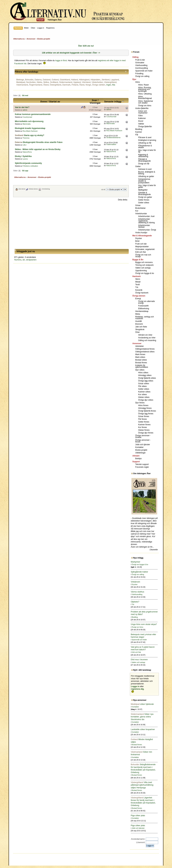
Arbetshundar (141, 214)
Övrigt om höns (145, 106)
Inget (109, 85)
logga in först (61, 61)
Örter (137, 332)
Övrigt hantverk (142, 293)
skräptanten (31, 260)
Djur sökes (140, 370)
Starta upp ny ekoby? (34, 135)
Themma (26, 138)
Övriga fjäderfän (145, 127)
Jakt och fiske (141, 327)
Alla (114, 85)
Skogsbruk (140, 329)
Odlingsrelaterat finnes (145, 349)
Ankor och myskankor (143, 112)
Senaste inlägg (114, 101)
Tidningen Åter (55, 20)
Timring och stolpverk (144, 265)
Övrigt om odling (142, 76)
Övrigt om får (144, 164)
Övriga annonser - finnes (143, 441)
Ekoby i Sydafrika (23, 156)
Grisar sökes (144, 384)
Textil (137, 285)
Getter (138, 166)
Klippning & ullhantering (143, 156)
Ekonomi (139, 324)
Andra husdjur (141, 233)
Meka (138, 314)
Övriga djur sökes (146, 400)
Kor (137, 211)
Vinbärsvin (135, 582)
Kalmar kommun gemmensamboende (33, 114)
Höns (138, 82)
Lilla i (25, 145)
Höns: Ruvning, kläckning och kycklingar (145, 89)
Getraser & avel (145, 169)
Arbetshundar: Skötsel (144, 226)
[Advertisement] (71, 225)
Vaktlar (141, 124)
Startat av (55, 101)
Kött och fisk (141, 252)
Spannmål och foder (144, 71)
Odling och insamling (147, 340)
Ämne (44, 101)
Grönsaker (140, 63)
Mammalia (27, 124)
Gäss (140, 116)
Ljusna (25, 159)
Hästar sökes (144, 397)
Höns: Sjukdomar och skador (146, 102)
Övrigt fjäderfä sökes (147, 378)
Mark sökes (140, 357)
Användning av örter (147, 338)
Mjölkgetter (143, 190)
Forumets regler (142, 467)
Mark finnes (140, 354)
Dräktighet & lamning (147, 140)
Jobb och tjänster (143, 445)
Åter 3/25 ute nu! (86, 46)
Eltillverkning (144, 309)
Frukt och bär (141, 244)
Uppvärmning (141, 271)
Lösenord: (141, 842)
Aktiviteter (140, 346)
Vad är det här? (22, 107)
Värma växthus (137, 592)
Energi (138, 299)
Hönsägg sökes (145, 375)
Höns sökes (143, 373)
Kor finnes (143, 427)
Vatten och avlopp (143, 268)
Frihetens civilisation (30, 166)
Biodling (139, 129)
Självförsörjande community (28, 163)
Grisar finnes (144, 416)
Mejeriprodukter (142, 247)
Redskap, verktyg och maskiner (145, 318)
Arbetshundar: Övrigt (147, 230)
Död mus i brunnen (139, 660)
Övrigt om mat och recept (143, 256)
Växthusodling (141, 65)
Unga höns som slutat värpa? (144, 624)
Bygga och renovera (144, 262)
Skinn (138, 279)
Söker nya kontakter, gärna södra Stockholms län (142, 717)
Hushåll (139, 321)
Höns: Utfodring (145, 94)
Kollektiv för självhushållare (142, 366)
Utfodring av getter (146, 176)
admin (25, 110)
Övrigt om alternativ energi (147, 302)
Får (137, 135)
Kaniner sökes (144, 392)
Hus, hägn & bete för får (147, 151)
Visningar (95, 103)
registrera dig (137, 689)
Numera (18, 260)
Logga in (135, 686)
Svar (95, 100)
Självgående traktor (139, 572)
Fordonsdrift (143, 306)
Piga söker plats (138, 816)
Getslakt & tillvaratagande (144, 194)
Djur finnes (140, 403)
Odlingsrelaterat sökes (145, 352)
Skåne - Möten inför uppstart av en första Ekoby (38, 149)
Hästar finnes (144, 430)
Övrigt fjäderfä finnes (147, 411)
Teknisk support (142, 464)
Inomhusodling (142, 68)
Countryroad (27, 117)
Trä (137, 287)
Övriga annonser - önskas (143, 436)
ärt (24, 260)
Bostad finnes (141, 363)
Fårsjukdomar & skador (145, 147)
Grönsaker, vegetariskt (145, 249)
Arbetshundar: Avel (146, 216)
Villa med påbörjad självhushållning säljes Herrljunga (142, 785)
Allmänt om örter (145, 335)
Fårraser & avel (145, 137)
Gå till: (103, 190)
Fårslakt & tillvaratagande (144, 160)
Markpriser (136, 562)
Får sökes (142, 386)
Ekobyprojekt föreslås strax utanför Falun (43, 142)
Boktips (138, 459)
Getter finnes (144, 200)
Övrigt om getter (145, 197)
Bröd (137, 241)
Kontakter (139, 447)
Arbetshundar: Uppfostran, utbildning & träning (146, 221)
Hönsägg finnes (145, 408)
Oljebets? (135, 602)
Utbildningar (140, 453)
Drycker (139, 238)
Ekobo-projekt (141, 450)
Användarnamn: (138, 839)
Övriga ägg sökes (146, 381)
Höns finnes (143, 405)
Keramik (139, 290)
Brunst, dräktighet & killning (147, 173)
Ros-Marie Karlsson (30, 131)
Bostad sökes (141, 360)
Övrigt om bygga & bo (145, 273)
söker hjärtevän (142, 704)
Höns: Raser (144, 85)
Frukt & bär (140, 60)
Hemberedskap (142, 311)
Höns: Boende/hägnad (145, 97)
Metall (138, 282)
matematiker (111, 144)
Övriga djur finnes (146, 433)
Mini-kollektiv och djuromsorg (29, 121)
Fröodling (139, 74)
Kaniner (139, 132)
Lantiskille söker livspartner (143, 729)
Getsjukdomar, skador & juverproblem (144, 181)
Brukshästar (140, 208)
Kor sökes (142, 394)
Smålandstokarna (113, 137)
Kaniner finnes (144, 425)
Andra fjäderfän (142, 108)
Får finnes (142, 419)
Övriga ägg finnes (146, 414)
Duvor (141, 121)
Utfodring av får (145, 143)
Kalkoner (142, 118)
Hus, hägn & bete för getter (147, 186)
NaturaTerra (27, 152)
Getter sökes (144, 203)
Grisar (138, 205)
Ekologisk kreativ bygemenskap (30, 128)
